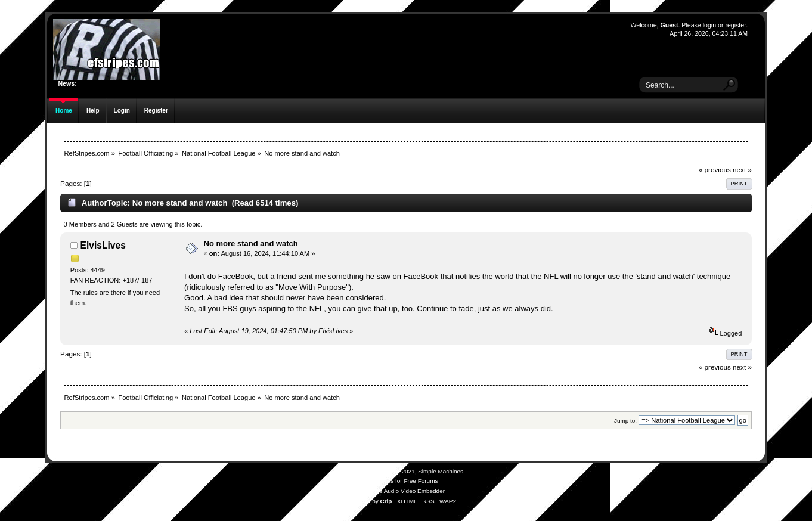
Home (64, 111)
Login (122, 111)
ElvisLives (103, 245)
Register (156, 111)
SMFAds (383, 481)
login (709, 25)
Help (93, 111)
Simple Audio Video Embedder (405, 491)
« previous (715, 170)
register (735, 25)
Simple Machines (441, 471)
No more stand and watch (251, 244)
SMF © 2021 (398, 471)
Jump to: (625, 421)
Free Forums (421, 481)
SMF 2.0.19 (361, 471)
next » (742, 170)
